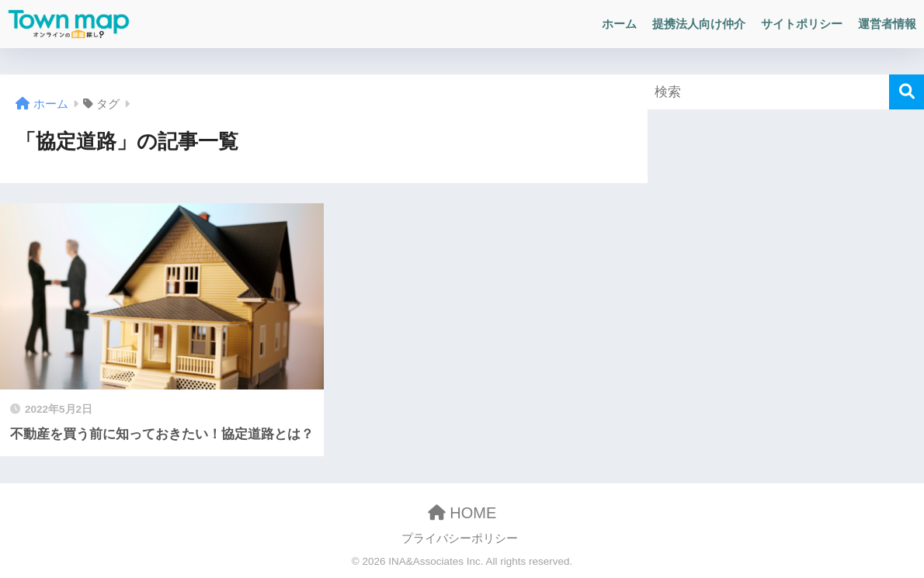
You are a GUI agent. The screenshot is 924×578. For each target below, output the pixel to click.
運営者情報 (887, 24)
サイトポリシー (802, 24)
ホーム (619, 24)
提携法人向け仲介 (699, 24)
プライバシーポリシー (460, 538)
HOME (462, 513)
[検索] (907, 92)
